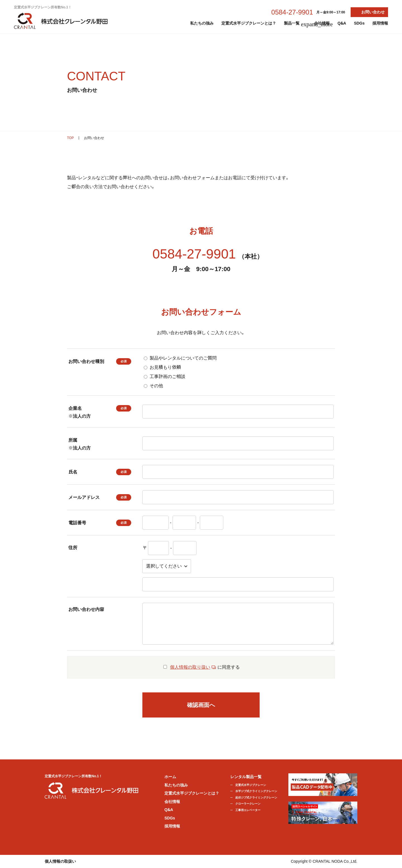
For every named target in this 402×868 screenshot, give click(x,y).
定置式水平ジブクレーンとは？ (249, 23)
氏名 (73, 472)
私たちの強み (202, 23)
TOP (70, 138)
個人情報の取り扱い (190, 667)
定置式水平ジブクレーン (251, 785)
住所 (73, 548)
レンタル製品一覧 (246, 777)
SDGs (359, 23)
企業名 (92, 413)
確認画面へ (201, 705)
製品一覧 (295, 24)
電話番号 (77, 523)
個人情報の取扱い (60, 861)
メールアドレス (84, 497)
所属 (100, 445)
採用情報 (380, 23)
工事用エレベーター (248, 810)
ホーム (170, 777)
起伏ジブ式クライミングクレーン (256, 798)
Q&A (342, 23)
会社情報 (322, 23)
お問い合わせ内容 (86, 609)
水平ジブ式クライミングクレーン (256, 791)
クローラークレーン (248, 804)
